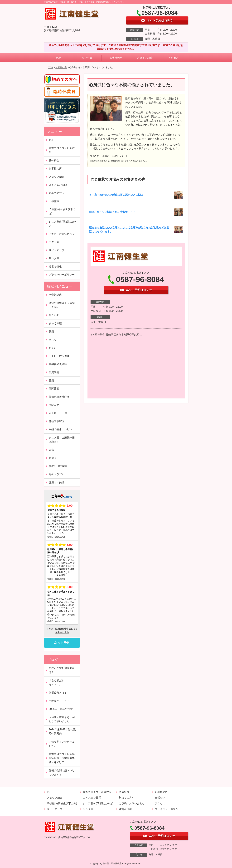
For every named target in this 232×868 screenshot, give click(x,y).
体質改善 (54, 372)
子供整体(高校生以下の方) (62, 211)
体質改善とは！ (58, 693)
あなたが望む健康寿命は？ (62, 670)
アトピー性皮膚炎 (59, 356)
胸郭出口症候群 (58, 466)
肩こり (53, 340)
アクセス (174, 58)
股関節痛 (54, 389)
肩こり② (54, 315)
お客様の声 (116, 58)
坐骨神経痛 (55, 295)
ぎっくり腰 (55, 323)
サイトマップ (57, 250)
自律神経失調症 (58, 364)
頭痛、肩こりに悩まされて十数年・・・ (112, 212)
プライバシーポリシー (62, 275)
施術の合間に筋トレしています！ (62, 772)
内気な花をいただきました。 (62, 744)
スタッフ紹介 (145, 58)
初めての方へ (57, 193)
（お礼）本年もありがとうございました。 (62, 719)
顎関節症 (54, 405)
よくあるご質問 (58, 185)
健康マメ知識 (57, 483)
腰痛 (51, 331)
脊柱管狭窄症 (57, 421)
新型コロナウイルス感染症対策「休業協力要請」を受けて (62, 758)
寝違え (53, 458)
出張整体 (54, 201)
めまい (53, 348)
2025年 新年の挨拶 (61, 709)
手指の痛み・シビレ (60, 429)
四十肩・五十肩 (58, 413)
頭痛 (51, 450)
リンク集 (54, 258)
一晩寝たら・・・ (59, 701)
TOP (58, 58)
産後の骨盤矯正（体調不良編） (62, 305)
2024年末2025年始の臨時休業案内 (62, 732)
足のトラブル (57, 474)
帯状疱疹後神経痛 (59, 397)
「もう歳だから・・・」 (57, 683)
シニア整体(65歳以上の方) (62, 224)
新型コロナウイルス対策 (62, 150)
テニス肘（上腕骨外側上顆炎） (62, 440)
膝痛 (51, 380)
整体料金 (87, 58)
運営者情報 (55, 267)
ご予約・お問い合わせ (62, 234)
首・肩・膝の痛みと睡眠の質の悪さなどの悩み (116, 195)
